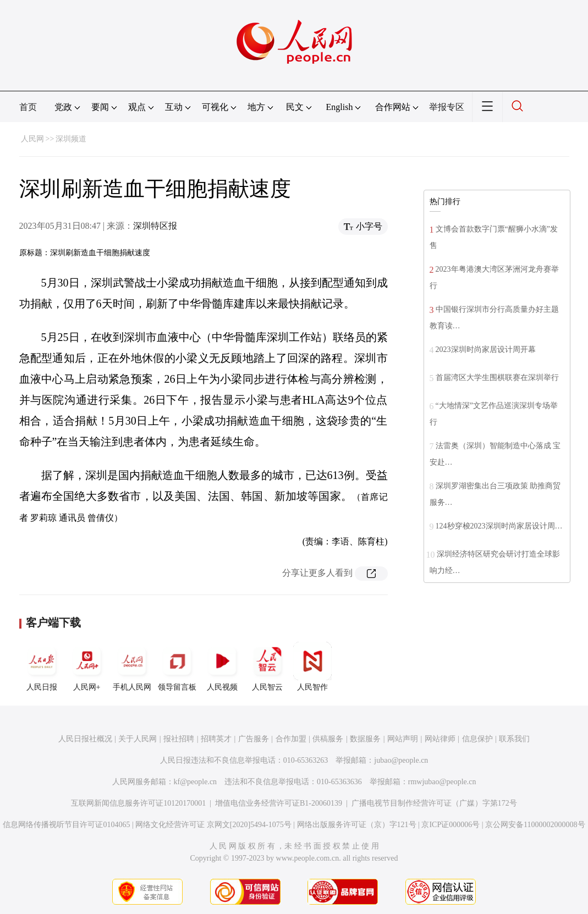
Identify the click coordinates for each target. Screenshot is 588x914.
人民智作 (312, 667)
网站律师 (440, 739)
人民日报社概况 (85, 739)
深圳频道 (71, 139)
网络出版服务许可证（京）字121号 (357, 825)
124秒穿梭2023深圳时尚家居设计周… (499, 526)
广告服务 (254, 739)
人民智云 (267, 667)
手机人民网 (132, 667)
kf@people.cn (196, 782)
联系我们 (514, 739)
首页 (28, 107)
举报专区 (447, 107)
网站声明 (403, 739)
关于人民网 (138, 739)
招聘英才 (216, 739)
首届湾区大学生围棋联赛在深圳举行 (497, 378)
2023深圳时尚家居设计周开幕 (486, 349)
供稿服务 (328, 739)
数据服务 (365, 739)
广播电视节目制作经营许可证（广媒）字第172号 (434, 803)
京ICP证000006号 (450, 825)
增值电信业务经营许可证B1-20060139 (279, 803)
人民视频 (222, 667)
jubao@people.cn (401, 760)
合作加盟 (291, 739)
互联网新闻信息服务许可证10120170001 (138, 803)
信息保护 (477, 739)
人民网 (32, 139)
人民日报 (42, 667)
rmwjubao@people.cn (442, 782)
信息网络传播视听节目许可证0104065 (66, 825)
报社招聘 (179, 739)
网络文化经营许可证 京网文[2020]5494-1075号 (213, 825)
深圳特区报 (155, 226)
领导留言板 (177, 667)
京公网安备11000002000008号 (535, 825)
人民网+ (87, 667)
